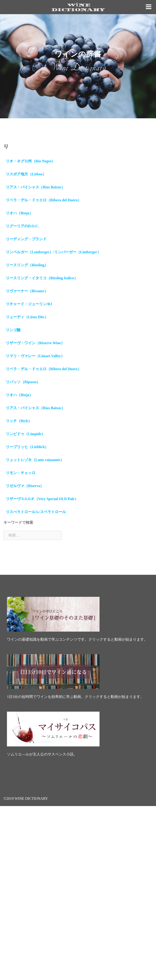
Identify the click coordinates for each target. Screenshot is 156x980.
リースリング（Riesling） (27, 265)
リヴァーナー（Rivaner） (27, 291)
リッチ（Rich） (19, 421)
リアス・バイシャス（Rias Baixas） (35, 187)
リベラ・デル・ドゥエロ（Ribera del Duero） (44, 200)
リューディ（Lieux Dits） (27, 317)
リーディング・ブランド (26, 239)
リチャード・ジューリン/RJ (29, 304)
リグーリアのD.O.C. (22, 226)
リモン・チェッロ (21, 473)
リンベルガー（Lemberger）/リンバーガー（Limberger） (53, 252)
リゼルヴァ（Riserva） (25, 486)
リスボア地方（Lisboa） (26, 174)
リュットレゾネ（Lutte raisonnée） (35, 460)
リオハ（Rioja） (19, 213)
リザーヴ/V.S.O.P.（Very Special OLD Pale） (42, 499)
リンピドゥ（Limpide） (25, 434)
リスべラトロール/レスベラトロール (36, 512)
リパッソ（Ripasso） (23, 382)
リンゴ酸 (13, 330)
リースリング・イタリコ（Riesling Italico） (42, 278)
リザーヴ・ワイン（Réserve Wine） (35, 343)
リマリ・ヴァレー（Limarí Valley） (35, 356)
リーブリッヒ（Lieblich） (27, 447)
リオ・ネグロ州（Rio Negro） (30, 161)
